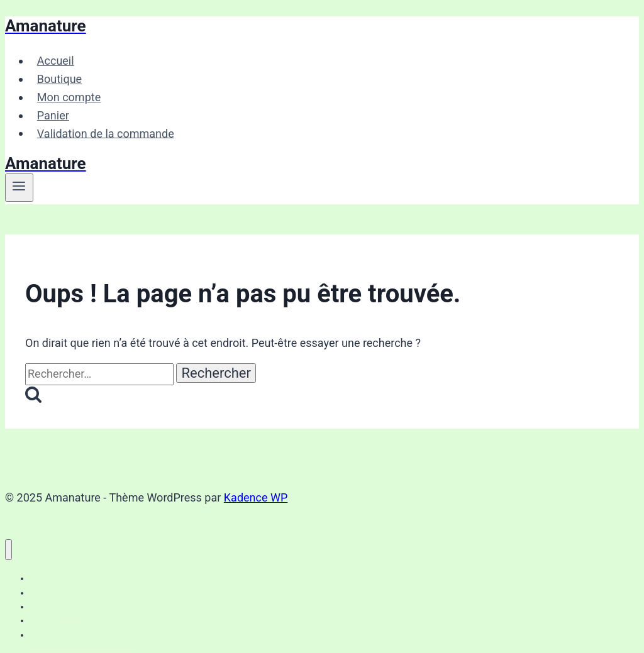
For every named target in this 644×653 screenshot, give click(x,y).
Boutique (59, 79)
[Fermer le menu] (8, 550)
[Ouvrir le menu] (19, 187)
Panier (53, 115)
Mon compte (69, 97)
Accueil (56, 61)
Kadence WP (256, 497)
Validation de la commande (106, 133)
